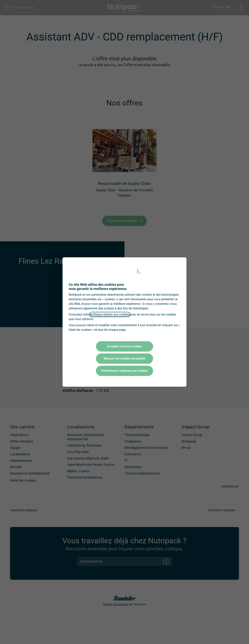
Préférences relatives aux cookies (124, 371)
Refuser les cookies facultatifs (124, 359)
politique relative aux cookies (110, 314)
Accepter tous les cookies (124, 346)
